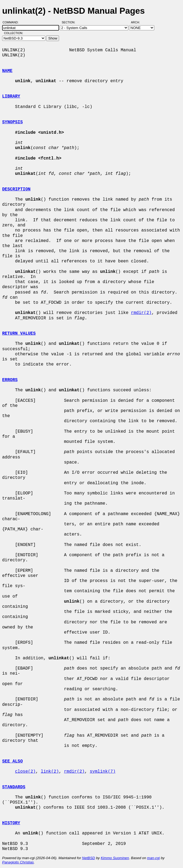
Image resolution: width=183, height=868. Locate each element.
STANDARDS (14, 787)
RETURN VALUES (19, 334)
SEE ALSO (12, 761)
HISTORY (11, 823)
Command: (12, 22)
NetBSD (89, 858)
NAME (7, 71)
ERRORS (10, 380)
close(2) (25, 772)
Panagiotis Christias (18, 862)
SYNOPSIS (12, 122)
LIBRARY (11, 96)
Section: (70, 22)
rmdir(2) (141, 313)
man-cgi (153, 858)
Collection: (14, 33)
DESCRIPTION (16, 189)
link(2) (50, 772)
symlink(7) (103, 772)
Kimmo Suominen (115, 858)
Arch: (138, 22)
